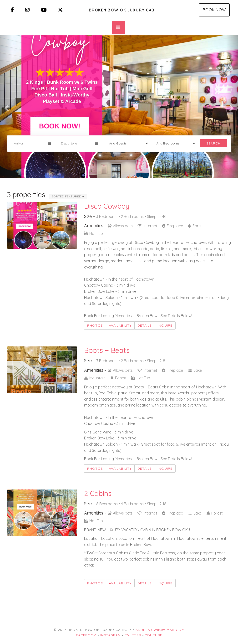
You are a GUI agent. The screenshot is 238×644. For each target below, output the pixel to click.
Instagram (111, 635)
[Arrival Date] (29, 143)
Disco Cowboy (107, 206)
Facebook (86, 635)
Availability (120, 325)
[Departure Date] (76, 143)
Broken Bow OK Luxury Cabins (123, 10)
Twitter (133, 635)
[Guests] (127, 143)
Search (213, 143)
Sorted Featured (68, 196)
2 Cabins (98, 493)
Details (145, 325)
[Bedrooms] (174, 143)
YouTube (154, 635)
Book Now (214, 10)
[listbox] (119, 107)
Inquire (165, 325)
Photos (95, 325)
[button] (6, 107)
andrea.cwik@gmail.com (160, 630)
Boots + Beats (107, 350)
